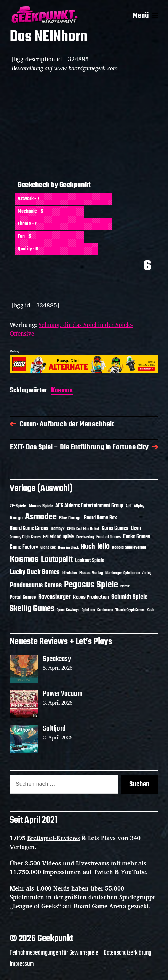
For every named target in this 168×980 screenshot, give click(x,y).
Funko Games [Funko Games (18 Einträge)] (137, 537)
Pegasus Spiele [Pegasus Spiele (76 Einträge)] (91, 585)
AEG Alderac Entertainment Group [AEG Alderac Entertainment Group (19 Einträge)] (89, 506)
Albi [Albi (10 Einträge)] (129, 506)
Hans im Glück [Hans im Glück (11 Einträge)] (68, 548)
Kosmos (62, 391)
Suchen (139, 784)
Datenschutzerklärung (128, 953)
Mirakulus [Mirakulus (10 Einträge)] (70, 573)
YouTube (134, 872)
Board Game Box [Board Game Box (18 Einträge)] (100, 518)
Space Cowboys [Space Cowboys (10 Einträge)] (68, 610)
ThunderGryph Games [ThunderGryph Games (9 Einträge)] (130, 610)
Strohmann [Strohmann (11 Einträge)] (105, 610)
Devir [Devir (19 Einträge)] (136, 528)
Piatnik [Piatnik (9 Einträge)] (125, 586)
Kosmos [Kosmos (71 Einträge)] (24, 560)
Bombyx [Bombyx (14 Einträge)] (58, 529)
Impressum (22, 964)
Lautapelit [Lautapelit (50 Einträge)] (57, 560)
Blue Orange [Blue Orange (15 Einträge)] (70, 518)
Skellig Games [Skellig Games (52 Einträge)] (32, 609)
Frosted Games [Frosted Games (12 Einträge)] (109, 537)
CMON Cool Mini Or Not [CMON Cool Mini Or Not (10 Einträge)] (83, 529)
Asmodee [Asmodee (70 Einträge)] (41, 517)
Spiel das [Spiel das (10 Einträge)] (88, 610)
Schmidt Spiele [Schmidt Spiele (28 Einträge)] (130, 597)
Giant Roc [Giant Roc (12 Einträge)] (48, 548)
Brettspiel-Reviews (54, 838)
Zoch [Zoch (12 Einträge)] (151, 610)
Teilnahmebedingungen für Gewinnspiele (54, 953)
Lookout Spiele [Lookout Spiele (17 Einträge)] (90, 561)
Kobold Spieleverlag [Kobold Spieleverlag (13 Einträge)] (129, 548)
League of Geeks (35, 906)
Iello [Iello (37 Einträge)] (103, 547)
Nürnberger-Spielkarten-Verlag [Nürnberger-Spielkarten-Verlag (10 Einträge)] (128, 573)
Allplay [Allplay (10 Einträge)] (139, 506)
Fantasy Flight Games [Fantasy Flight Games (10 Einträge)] (25, 537)
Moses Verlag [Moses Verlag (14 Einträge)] (91, 573)
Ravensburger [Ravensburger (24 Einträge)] (54, 597)
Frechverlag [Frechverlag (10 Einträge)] (85, 537)
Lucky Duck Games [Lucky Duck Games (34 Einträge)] (35, 572)
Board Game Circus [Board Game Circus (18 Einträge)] (29, 528)
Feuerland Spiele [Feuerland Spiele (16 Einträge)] (58, 537)
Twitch (103, 872)
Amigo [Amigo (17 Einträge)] (16, 518)
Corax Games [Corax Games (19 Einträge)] (115, 528)
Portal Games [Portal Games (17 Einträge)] (23, 598)
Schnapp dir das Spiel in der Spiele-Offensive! (71, 329)
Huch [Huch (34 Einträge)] (88, 547)
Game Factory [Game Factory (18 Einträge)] (24, 547)
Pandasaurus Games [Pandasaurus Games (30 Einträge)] (36, 586)
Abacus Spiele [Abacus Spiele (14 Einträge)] (41, 506)
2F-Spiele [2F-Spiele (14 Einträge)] (18, 506)
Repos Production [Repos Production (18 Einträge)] (91, 597)
